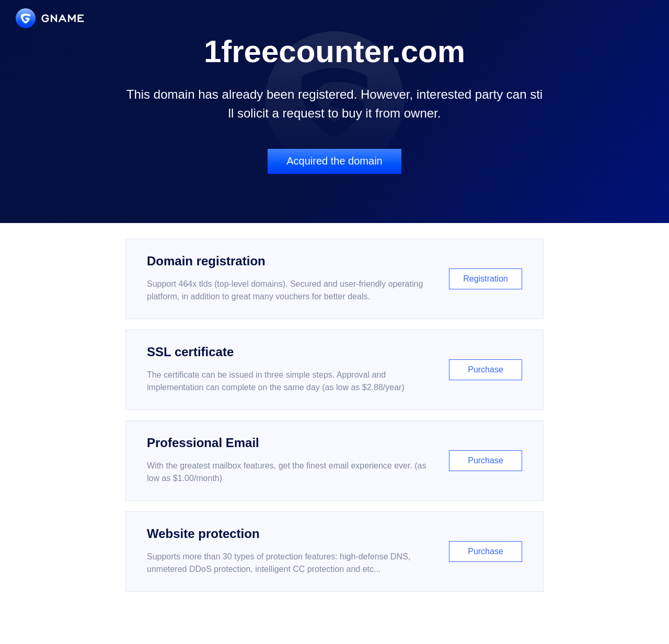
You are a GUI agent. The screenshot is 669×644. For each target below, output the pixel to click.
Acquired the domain (334, 161)
